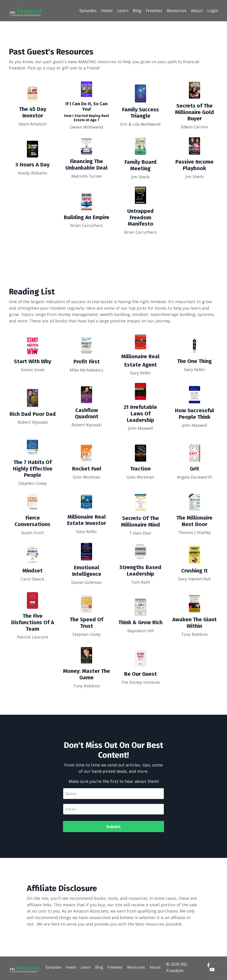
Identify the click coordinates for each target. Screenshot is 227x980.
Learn (122, 11)
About (197, 11)
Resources (177, 11)
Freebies (154, 11)
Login (213, 11)
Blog (137, 11)
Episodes (88, 11)
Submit (113, 828)
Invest (107, 11)
